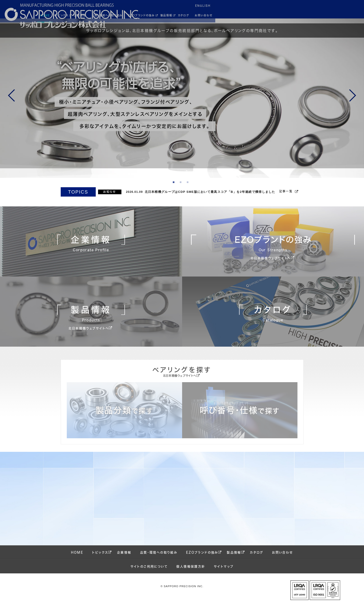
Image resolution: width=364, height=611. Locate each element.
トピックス (100, 557)
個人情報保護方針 (191, 571)
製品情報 (234, 557)
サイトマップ (224, 571)
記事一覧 (286, 196)
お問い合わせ (282, 557)
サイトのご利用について (149, 571)
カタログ (257, 557)
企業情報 (124, 557)
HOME (77, 557)
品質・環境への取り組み (159, 557)
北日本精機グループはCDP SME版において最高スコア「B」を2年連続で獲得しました (210, 197)
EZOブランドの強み (202, 557)
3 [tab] (189, 187)
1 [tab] (175, 187)
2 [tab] (182, 187)
